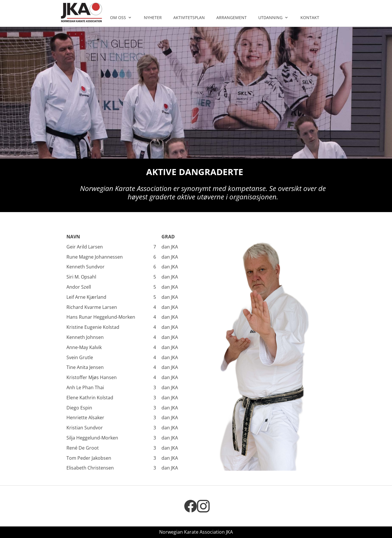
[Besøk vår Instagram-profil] (203, 506)
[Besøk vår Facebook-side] (191, 506)
